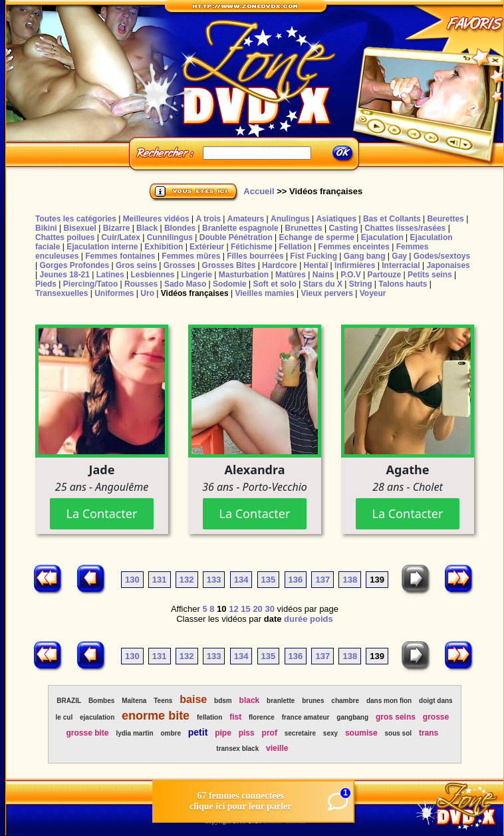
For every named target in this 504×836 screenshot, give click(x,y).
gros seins (396, 717)
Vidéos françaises (195, 293)
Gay (399, 256)
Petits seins (430, 275)
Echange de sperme (317, 237)
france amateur (306, 717)
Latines (110, 275)
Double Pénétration (236, 237)
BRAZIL (69, 701)
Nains (323, 275)
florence (262, 717)
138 (350, 580)
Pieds (46, 284)
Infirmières (355, 265)
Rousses (141, 284)
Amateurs (246, 219)
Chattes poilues (65, 237)
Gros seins (136, 265)
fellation (209, 717)
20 (257, 609)
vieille (277, 748)
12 (233, 609)
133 (214, 580)
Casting (343, 228)
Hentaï (316, 265)
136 (296, 580)
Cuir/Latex (121, 237)
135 (269, 580)
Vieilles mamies (264, 293)
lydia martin (134, 733)
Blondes (180, 228)
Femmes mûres (191, 256)
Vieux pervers (327, 293)
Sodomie (230, 284)
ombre (171, 733)
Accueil (259, 191)
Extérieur (207, 247)
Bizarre (117, 228)
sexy (330, 733)
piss (247, 733)
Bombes (101, 701)
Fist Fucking (314, 256)
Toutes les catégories (76, 219)
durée (296, 619)
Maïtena (134, 701)
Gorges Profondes (74, 265)
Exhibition (164, 247)
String (361, 284)
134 (241, 580)
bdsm (223, 701)
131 (160, 580)
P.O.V (350, 275)
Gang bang (365, 256)
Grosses (180, 265)
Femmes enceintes (354, 247)
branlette (281, 701)
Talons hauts (403, 284)
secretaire (300, 733)
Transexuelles (62, 293)
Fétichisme (252, 247)
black (250, 700)
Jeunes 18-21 (64, 275)
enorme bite (156, 716)
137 (322, 580)
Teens (163, 701)
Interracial (401, 265)
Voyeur (373, 293)
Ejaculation (382, 237)
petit (198, 732)
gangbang (352, 717)
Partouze (384, 275)
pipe (223, 733)
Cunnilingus (170, 237)
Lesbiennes (152, 275)
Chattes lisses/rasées (405, 228)
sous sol (398, 733)
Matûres (291, 275)
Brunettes (304, 228)
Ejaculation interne (102, 247)
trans (429, 733)
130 (132, 580)
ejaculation (97, 717)
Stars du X (323, 284)
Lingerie (196, 275)
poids (321, 619)
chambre (345, 701)
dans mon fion (389, 701)
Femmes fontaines (120, 256)
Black (147, 228)
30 (269, 609)
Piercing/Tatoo (90, 284)
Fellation (295, 247)
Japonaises (448, 265)
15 (245, 609)
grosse (436, 717)
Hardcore (280, 265)
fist (235, 717)
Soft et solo (275, 284)
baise (193, 699)
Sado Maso (185, 284)
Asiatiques (336, 219)
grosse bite (88, 733)
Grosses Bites (229, 265)
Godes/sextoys (442, 256)
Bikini (46, 228)
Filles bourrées (255, 256)
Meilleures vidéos (156, 219)
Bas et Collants (392, 219)
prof (270, 733)
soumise (361, 733)
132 (187, 580)
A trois (208, 219)
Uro (147, 293)
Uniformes (114, 293)
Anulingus (290, 219)
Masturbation (244, 275)
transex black (237, 749)
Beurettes (445, 219)
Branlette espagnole (240, 228)
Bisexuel (79, 228)
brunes (313, 701)
